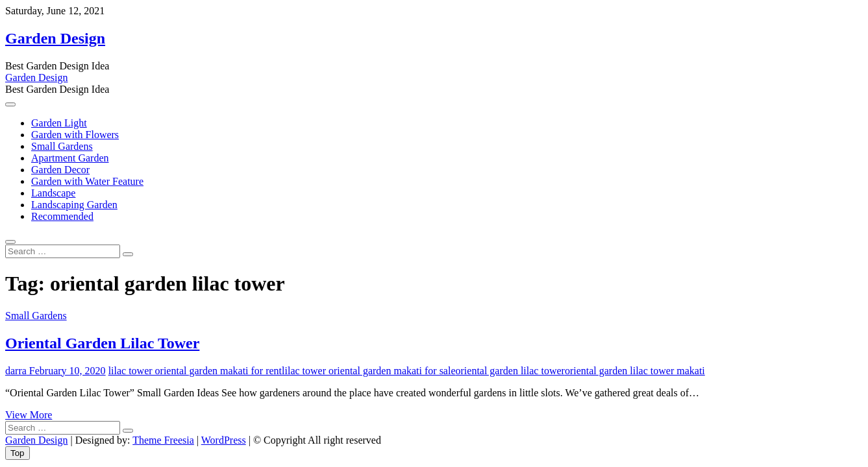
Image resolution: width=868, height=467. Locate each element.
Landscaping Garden (74, 205)
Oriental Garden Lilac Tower (102, 343)
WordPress (224, 440)
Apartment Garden (70, 158)
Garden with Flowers (75, 135)
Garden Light (59, 123)
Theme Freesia (163, 440)
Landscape (53, 193)
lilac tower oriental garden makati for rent (195, 371)
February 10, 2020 (66, 371)
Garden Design (55, 38)
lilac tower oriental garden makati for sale (368, 371)
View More (29, 415)
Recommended (62, 216)
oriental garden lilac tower (510, 371)
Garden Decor (60, 170)
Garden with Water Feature (87, 181)
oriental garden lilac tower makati (635, 371)
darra (16, 371)
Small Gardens (62, 146)
